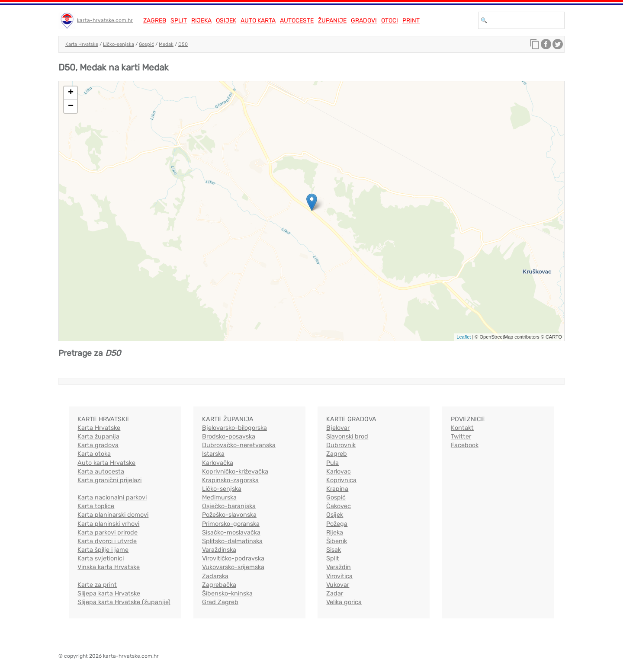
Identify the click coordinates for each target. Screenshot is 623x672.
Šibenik (337, 541)
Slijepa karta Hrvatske (109, 594)
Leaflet (464, 337)
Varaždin (339, 567)
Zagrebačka (219, 585)
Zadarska (215, 576)
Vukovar (338, 585)
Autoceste (297, 21)
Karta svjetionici (101, 558)
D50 (183, 44)
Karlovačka (218, 463)
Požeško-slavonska (229, 515)
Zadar (335, 594)
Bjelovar (338, 428)
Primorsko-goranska (231, 524)
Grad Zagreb (220, 602)
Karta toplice (96, 506)
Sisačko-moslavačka (231, 533)
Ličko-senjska (119, 44)
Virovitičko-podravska (233, 558)
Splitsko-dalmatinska (232, 541)
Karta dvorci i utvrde (107, 541)
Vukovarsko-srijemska (233, 567)
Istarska (213, 454)
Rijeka (201, 21)
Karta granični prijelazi (109, 480)
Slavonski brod (347, 437)
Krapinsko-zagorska (230, 480)
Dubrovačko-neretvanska (239, 445)
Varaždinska (219, 550)
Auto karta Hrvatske (106, 463)
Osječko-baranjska (229, 506)
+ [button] (71, 93)
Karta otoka (94, 454)
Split (179, 21)
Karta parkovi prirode (108, 533)
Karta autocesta (101, 472)
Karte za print (97, 585)
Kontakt (462, 428)
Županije (332, 21)
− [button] (71, 106)
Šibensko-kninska (227, 594)
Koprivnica (341, 480)
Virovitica (339, 576)
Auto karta (258, 21)
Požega (337, 524)
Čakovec (339, 506)
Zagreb (155, 21)
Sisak (334, 550)
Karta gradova (98, 445)
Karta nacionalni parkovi (112, 498)
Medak (166, 44)
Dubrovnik (341, 445)
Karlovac (339, 472)
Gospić (146, 44)
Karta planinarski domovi (113, 515)
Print (411, 21)
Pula (332, 463)
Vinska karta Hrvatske (109, 567)
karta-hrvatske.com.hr (105, 20)
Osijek (226, 21)
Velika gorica (344, 602)
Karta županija (98, 437)
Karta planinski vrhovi (108, 524)
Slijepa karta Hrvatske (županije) (124, 602)
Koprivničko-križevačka (235, 472)
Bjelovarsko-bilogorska (234, 428)
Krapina (337, 489)
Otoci (390, 21)
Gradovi (364, 21)
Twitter (461, 437)
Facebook (465, 445)
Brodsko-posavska (229, 437)
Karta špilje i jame (103, 550)
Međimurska (219, 498)
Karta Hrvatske (82, 44)
